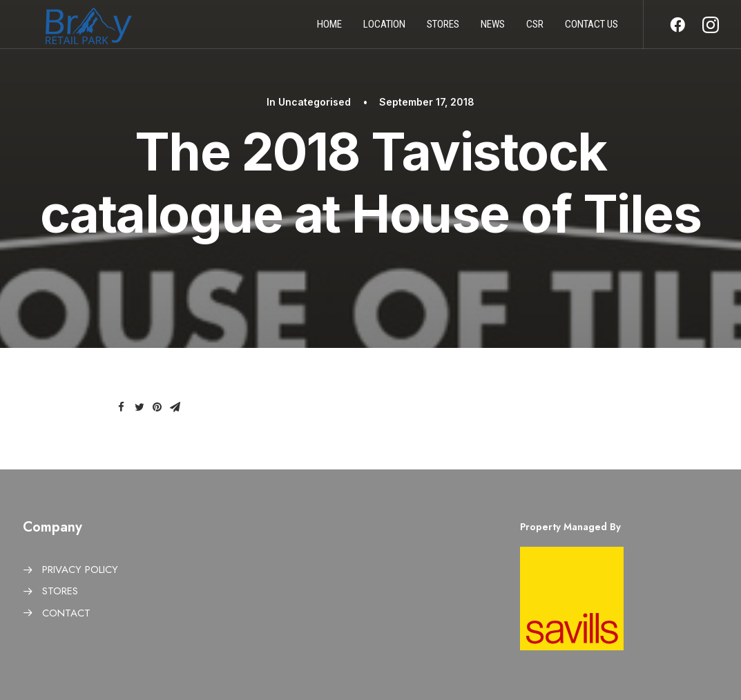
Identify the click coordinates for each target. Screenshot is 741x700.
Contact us (591, 30)
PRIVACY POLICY (80, 570)
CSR (535, 30)
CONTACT (66, 613)
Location (384, 30)
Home (329, 30)
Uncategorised (315, 102)
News (493, 30)
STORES (60, 591)
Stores (443, 30)
